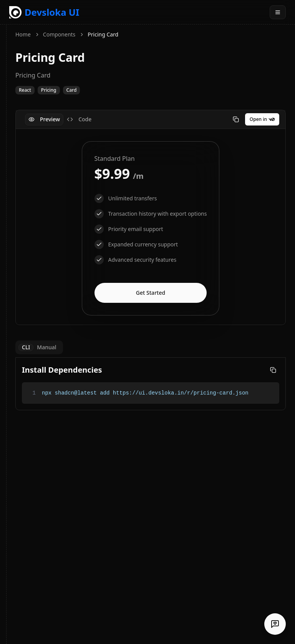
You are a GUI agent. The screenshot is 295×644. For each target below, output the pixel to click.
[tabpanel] (151, 228)
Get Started (151, 293)
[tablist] (60, 119)
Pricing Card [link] (103, 34)
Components (59, 34)
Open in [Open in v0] (262, 119)
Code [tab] (79, 119)
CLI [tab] (26, 348)
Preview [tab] (44, 119)
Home (23, 34)
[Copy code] (236, 119)
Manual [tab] (46, 348)
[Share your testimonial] (275, 624)
